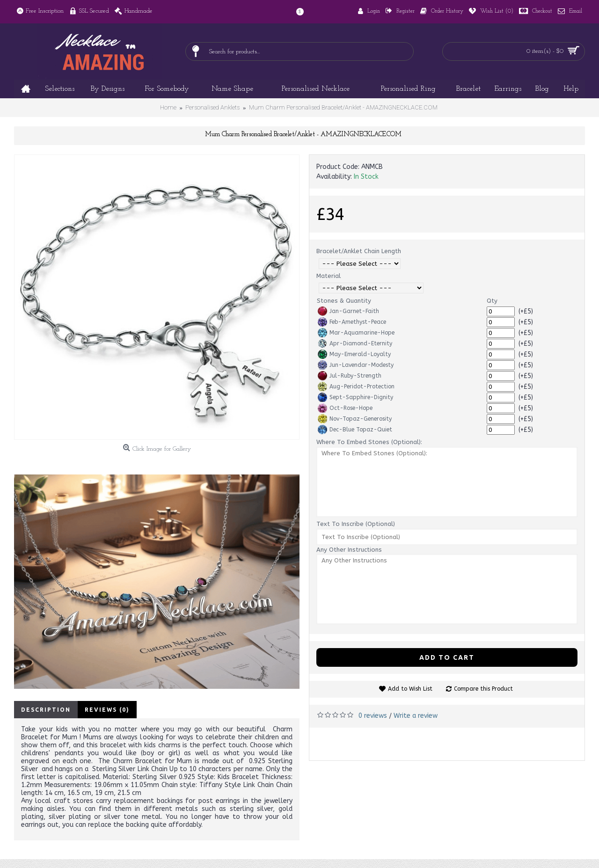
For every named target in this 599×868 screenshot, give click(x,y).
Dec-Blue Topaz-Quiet (355, 430)
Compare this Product (483, 689)
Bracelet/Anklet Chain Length (359, 251)
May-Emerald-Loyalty (354, 354)
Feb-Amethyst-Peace (352, 322)
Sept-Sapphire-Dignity (355, 397)
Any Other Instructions (349, 550)
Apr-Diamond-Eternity (355, 343)
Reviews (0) (107, 710)
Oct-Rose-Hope (345, 408)
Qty (492, 301)
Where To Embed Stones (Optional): (369, 442)
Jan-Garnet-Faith (348, 311)
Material (329, 276)
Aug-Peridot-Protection (356, 387)
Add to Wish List (410, 689)
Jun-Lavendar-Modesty (356, 365)
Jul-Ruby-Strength (350, 376)
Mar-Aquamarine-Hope (356, 333)
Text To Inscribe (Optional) (356, 524)
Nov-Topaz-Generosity (355, 419)
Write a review (416, 716)
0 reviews (373, 716)
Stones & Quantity (344, 301)
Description (46, 710)
